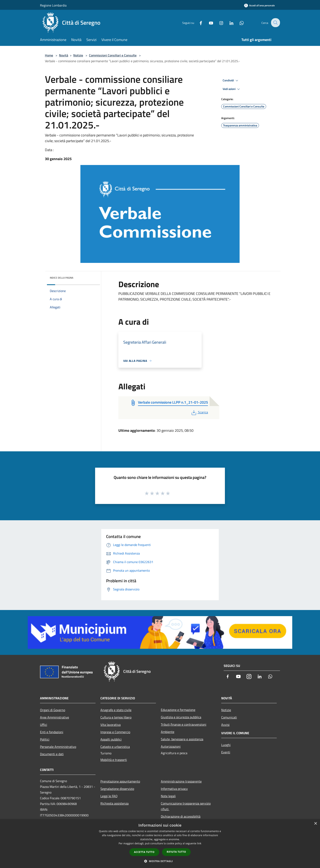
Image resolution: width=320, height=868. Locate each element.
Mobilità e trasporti (114, 760)
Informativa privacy (174, 789)
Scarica (199, 412)
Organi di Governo (53, 710)
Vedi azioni (232, 89)
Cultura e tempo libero (116, 717)
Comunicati (229, 717)
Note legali (168, 796)
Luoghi (226, 745)
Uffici (44, 725)
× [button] (315, 824)
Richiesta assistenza (114, 803)
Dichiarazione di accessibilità (181, 816)
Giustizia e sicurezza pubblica (181, 717)
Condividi (231, 81)
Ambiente (168, 732)
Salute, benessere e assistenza (182, 739)
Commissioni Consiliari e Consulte (113, 55)
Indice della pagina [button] (62, 278)
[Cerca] (275, 23)
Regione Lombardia (53, 5)
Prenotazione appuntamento (120, 781)
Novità (64, 55)
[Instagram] (218, 23)
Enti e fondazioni (52, 732)
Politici (45, 739)
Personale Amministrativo (58, 747)
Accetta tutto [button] (144, 852)
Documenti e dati (52, 754)
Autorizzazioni (171, 746)
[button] (160, 861)
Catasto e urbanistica (115, 747)
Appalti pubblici (111, 739)
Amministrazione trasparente (181, 781)
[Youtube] (208, 23)
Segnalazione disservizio (117, 789)
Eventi (226, 752)
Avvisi (225, 725)
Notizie (78, 55)
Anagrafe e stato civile (116, 710)
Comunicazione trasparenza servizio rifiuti (186, 806)
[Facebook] (198, 23)
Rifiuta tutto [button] (176, 852)
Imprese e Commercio (115, 732)
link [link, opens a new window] (199, 843)
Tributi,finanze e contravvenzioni (184, 724)
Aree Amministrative (54, 717)
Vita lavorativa (111, 725)
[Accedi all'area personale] (259, 5)
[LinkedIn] (229, 23)
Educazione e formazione (178, 710)
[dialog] (160, 844)
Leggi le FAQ (109, 796)
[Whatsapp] (239, 23)
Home (49, 55)
